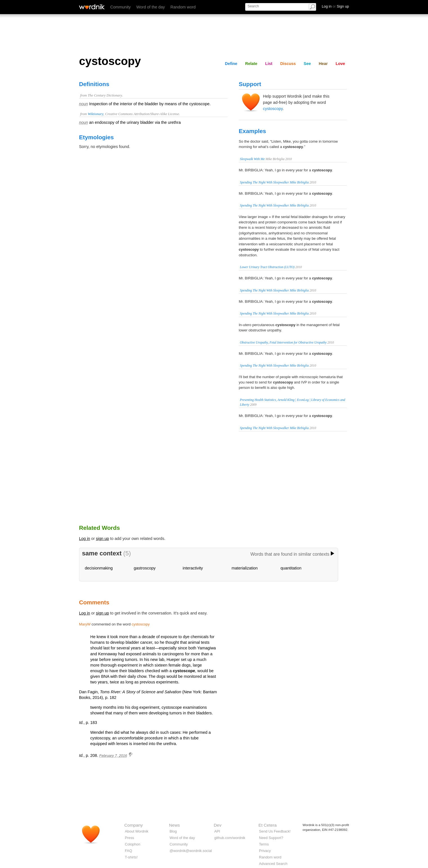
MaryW (85, 624)
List (269, 64)
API (217, 831)
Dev (218, 825)
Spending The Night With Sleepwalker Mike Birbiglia (274, 182)
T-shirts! (131, 857)
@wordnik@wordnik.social (191, 851)
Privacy (265, 851)
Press (129, 838)
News (174, 825)
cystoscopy (273, 109)
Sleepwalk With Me (252, 159)
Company (134, 825)
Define (231, 64)
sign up (102, 539)
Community (120, 7)
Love (340, 64)
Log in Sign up (335, 6)
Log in (85, 539)
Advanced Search (273, 864)
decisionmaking (99, 568)
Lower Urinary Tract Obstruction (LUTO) (267, 267)
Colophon (133, 844)
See (307, 64)
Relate (251, 64)
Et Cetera (268, 825)
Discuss (288, 64)
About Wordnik (137, 831)
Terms (264, 844)
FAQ (129, 851)
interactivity (193, 568)
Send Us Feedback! (275, 831)
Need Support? (271, 838)
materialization (245, 568)
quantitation (291, 568)
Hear (323, 64)
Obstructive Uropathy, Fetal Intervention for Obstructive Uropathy (283, 342)
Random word (183, 7)
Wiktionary (95, 114)
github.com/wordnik (230, 838)
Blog (173, 831)
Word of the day (151, 7)
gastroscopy (145, 568)
